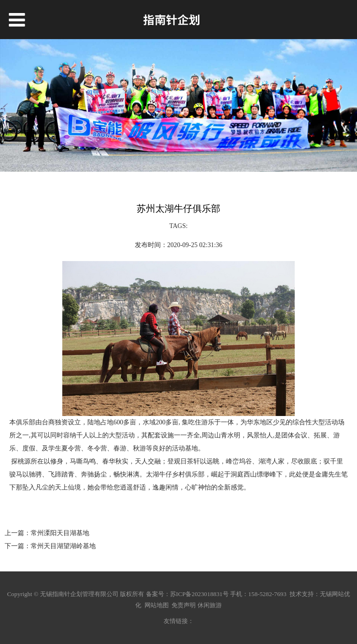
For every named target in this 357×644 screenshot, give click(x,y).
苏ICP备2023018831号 (199, 594)
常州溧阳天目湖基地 (60, 533)
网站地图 (157, 605)
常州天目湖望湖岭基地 (63, 546)
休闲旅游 (210, 605)
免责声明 (184, 605)
